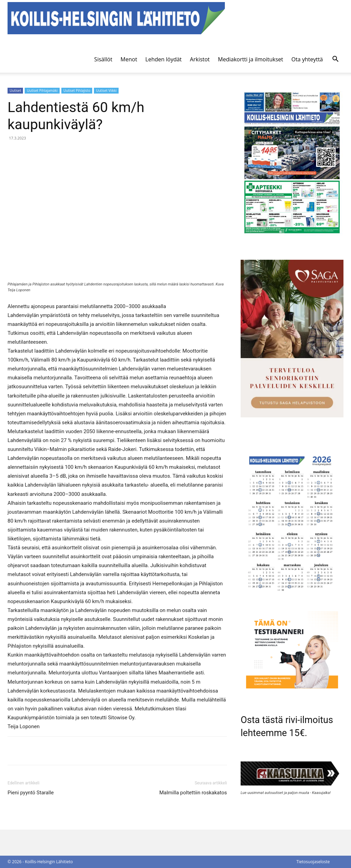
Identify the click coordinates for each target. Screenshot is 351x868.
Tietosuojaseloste (313, 862)
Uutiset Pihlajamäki (42, 90)
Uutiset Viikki (106, 90)
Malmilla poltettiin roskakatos (193, 793)
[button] (335, 60)
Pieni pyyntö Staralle (31, 793)
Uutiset (15, 90)
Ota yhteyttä (307, 59)
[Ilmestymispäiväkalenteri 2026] (292, 595)
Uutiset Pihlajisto (77, 90)
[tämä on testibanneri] (292, 687)
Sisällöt (103, 59)
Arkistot (200, 59)
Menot (129, 59)
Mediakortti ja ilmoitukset (251, 59)
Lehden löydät (164, 59)
